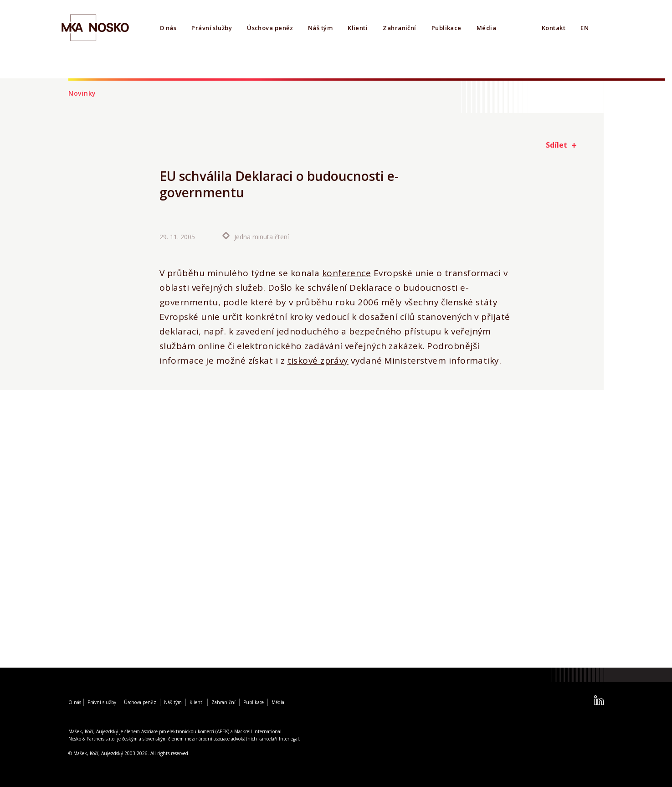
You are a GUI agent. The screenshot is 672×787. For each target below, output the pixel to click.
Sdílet (557, 145)
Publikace (446, 28)
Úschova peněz (270, 28)
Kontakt (554, 28)
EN (585, 28)
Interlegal (289, 739)
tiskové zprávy (318, 361)
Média (486, 28)
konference (347, 273)
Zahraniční (400, 28)
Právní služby (212, 28)
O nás (168, 28)
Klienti (358, 28)
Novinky (82, 93)
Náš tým (320, 28)
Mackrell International (258, 731)
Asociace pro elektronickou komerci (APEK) (185, 731)
